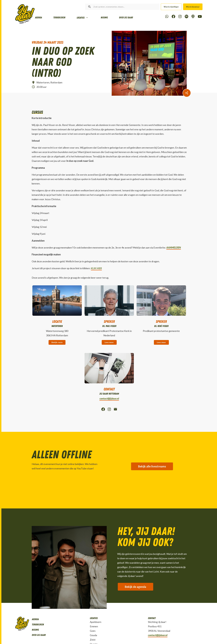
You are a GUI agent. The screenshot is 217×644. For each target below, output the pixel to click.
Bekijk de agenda (136, 587)
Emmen (94, 626)
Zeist (93, 640)
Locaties (81, 18)
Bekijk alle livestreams (152, 466)
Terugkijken (59, 18)
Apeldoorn (96, 622)
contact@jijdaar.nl (109, 399)
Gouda (93, 635)
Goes (93, 631)
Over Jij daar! (126, 18)
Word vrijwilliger (171, 7)
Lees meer (109, 342)
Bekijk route (57, 342)
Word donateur (193, 7)
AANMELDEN (174, 248)
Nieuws (104, 18)
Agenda (38, 18)
